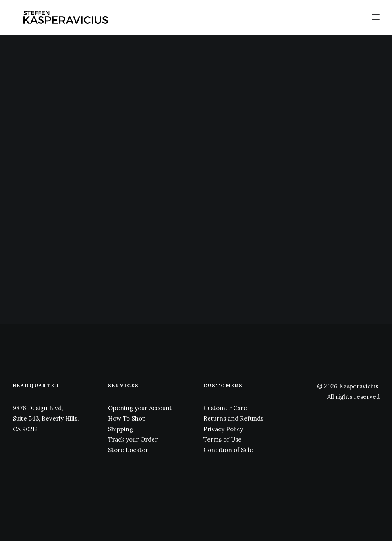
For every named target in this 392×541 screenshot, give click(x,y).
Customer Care (225, 408)
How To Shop (127, 418)
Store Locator (128, 450)
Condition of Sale (228, 450)
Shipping (121, 429)
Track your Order (133, 439)
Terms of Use (222, 439)
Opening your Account (140, 408)
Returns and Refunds (233, 418)
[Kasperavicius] (67, 19)
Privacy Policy (223, 429)
